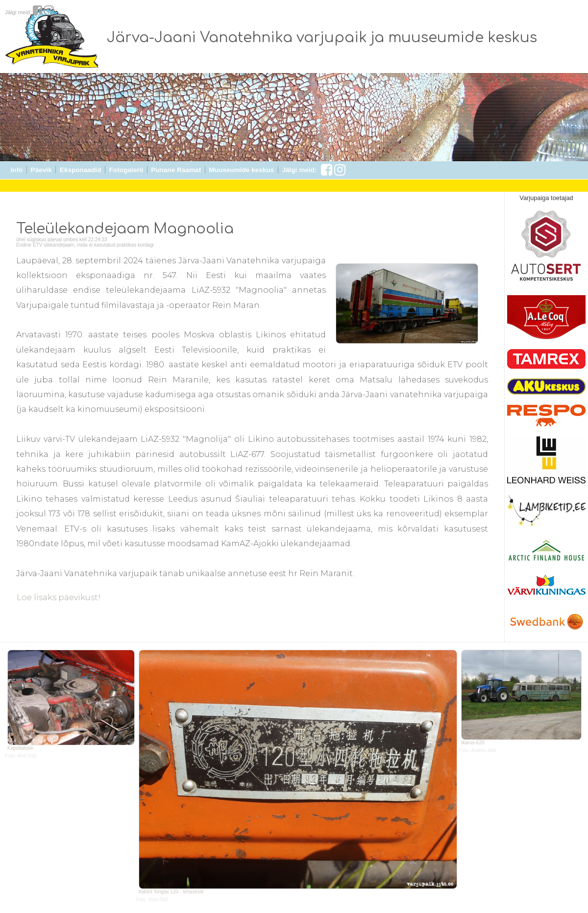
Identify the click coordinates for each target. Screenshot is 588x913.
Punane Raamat (176, 170)
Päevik (41, 170)
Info (17, 170)
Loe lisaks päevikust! (58, 597)
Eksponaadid (81, 170)
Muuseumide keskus (241, 170)
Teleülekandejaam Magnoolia (125, 229)
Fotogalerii (126, 170)
